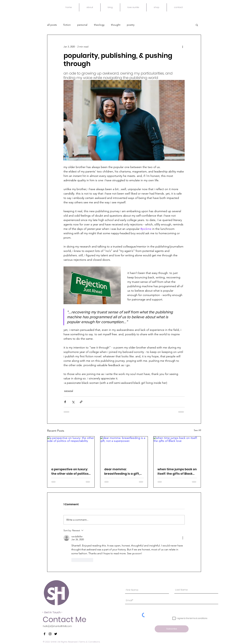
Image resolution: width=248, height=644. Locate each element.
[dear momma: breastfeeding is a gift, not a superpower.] (124, 450)
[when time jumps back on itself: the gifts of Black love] (177, 450)
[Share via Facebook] (65, 402)
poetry (131, 25)
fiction (67, 25)
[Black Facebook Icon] (45, 634)
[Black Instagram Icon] (50, 634)
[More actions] (183, 47)
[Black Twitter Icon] (56, 634)
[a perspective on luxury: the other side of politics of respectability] (71, 450)
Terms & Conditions (90, 642)
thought (116, 25)
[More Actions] (183, 538)
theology (99, 25)
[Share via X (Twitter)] (73, 402)
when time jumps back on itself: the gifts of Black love (177, 471)
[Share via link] (81, 402)
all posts (52, 25)
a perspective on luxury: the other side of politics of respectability (70, 471)
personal (82, 25)
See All (197, 430)
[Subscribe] (172, 629)
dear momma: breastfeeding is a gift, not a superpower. (122, 471)
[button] (197, 25)
